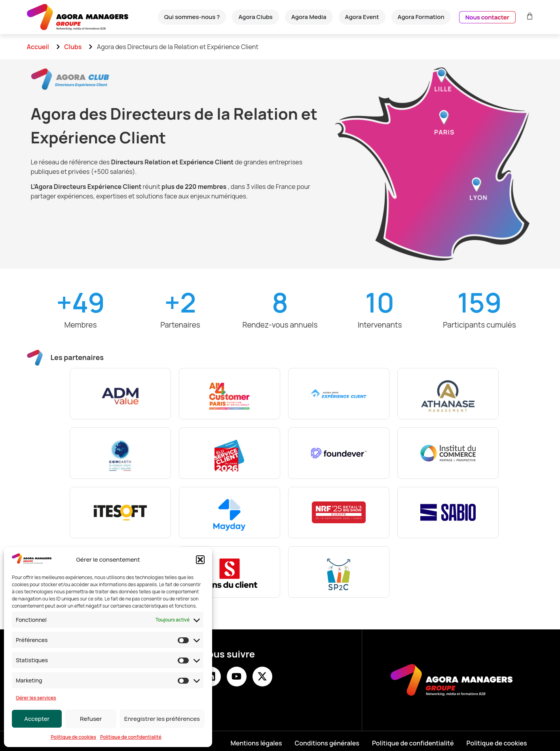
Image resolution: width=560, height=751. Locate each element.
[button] (200, 560)
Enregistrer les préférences (162, 719)
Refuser (91, 719)
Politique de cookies (73, 737)
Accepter (37, 719)
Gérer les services (36, 698)
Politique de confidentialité (131, 737)
